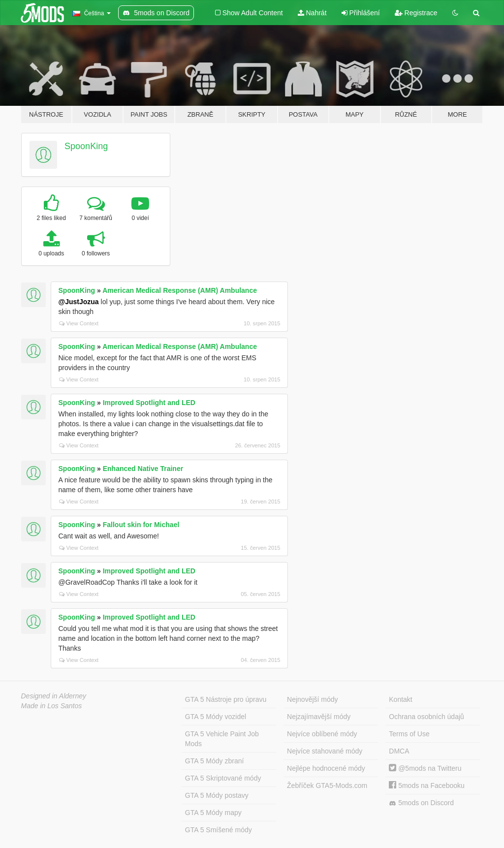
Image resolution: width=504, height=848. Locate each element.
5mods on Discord (421, 803)
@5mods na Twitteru (425, 768)
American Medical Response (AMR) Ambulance (180, 290)
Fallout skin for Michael (141, 525)
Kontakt (400, 699)
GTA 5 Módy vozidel (216, 717)
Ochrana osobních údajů (426, 717)
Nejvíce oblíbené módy (322, 734)
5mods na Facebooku (427, 785)
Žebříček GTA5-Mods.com (327, 785)
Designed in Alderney (54, 696)
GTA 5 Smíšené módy (219, 830)
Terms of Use (409, 734)
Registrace (416, 13)
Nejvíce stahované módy (325, 751)
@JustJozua (79, 302)
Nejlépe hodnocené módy (326, 768)
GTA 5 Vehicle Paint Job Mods (222, 739)
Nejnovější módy (313, 699)
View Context (79, 323)
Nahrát (312, 13)
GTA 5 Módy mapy (213, 813)
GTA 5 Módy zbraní (215, 761)
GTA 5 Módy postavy (217, 795)
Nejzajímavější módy (319, 717)
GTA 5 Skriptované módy (223, 778)
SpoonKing (86, 146)
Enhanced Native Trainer (143, 469)
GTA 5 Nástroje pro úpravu (226, 699)
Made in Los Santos (52, 706)
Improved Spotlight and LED (149, 403)
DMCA (399, 751)
